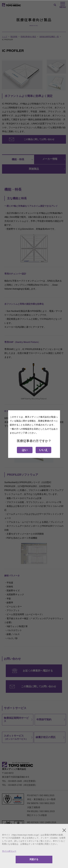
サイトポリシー (9, 851)
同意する (34, 859)
